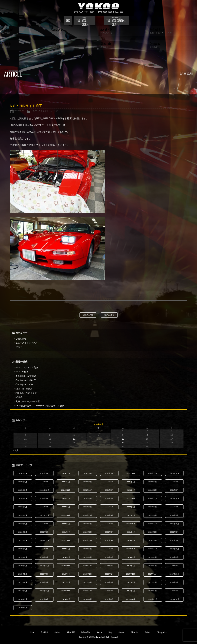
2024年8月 (131, 490)
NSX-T (19, 397)
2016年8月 (131, 591)
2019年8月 (44, 557)
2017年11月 (153, 574)
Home (32, 632)
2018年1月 (109, 574)
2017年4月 (131, 582)
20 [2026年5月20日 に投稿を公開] (74, 443)
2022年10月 (88, 515)
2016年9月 (109, 591)
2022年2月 (88, 524)
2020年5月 (23, 549)
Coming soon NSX (24, 384)
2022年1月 (109, 524)
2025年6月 (88, 482)
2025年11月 (153, 473)
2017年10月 (174, 574)
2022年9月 (109, 515)
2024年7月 (153, 490)
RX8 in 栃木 (22, 372)
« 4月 (16, 450)
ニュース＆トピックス (41, 111)
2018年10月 (88, 566)
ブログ (55, 111)
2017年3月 (153, 582)
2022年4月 (44, 524)
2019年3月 (153, 557)
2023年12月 (131, 498)
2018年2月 (88, 574)
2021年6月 (88, 532)
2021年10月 (174, 524)
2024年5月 (23, 498)
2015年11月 (153, 599)
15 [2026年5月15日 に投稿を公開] (123, 439)
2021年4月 (131, 532)
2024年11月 (66, 490)
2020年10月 (88, 540)
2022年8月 (131, 515)
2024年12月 (44, 490)
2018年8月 (131, 566)
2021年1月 (23, 540)
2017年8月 (44, 582)
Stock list (44, 632)
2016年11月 (66, 591)
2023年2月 (174, 507)
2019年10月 (174, 549)
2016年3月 (66, 599)
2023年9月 (23, 507)
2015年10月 (174, 599)
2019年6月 (88, 557)
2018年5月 (23, 574)
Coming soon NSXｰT (26, 380)
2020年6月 (174, 540)
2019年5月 (109, 557)
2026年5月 (23, 473)
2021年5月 (109, 532)
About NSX (71, 632)
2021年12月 (131, 524)
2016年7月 (153, 591)
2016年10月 (88, 591)
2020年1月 (109, 549)
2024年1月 (109, 498)
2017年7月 (66, 582)
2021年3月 (153, 532)
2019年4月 (131, 557)
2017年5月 (109, 582)
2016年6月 (174, 591)
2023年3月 (153, 507)
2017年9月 (23, 582)
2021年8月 (44, 532)
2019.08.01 (19, 111)
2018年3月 (66, 574)
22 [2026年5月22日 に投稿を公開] (123, 443)
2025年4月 (131, 482)
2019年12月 (131, 549)
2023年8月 (44, 507)
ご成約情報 (21, 339)
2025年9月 (23, 482)
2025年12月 (131, 473)
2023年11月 (153, 498)
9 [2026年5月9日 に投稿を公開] (147, 435)
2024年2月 (88, 498)
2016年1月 (109, 599)
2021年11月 (153, 524)
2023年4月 (131, 507)
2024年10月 (88, 490)
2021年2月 (174, 532)
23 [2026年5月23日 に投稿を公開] (147, 443)
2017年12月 (131, 574)
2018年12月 (44, 566)
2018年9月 (109, 566)
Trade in (99, 632)
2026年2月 (88, 473)
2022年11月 (66, 515)
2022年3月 (66, 524)
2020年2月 (88, 549)
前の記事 (88, 315)
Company (122, 632)
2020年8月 (131, 540)
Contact (147, 632)
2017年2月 (174, 582)
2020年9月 (109, 540)
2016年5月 (23, 599)
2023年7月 (66, 507)
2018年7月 (153, 566)
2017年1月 (23, 591)
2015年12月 (131, 599)
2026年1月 (109, 473)
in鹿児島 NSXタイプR (27, 393)
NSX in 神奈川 (24, 389)
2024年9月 (109, 490)
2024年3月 (66, 498)
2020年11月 (66, 540)
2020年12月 (44, 540)
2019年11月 (153, 549)
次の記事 (109, 315)
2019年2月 (174, 557)
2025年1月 (23, 490)
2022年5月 (23, 524)
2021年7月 (66, 532)
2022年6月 (174, 515)
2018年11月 (66, 566)
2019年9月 (23, 557)
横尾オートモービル (99, 8)
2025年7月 (66, 482)
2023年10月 (174, 498)
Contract (57, 632)
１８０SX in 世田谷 (26, 376)
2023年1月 (23, 515)
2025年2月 (174, 482)
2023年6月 (88, 507)
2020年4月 (44, 549)
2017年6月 (88, 582)
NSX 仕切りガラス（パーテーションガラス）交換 (40, 406)
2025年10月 (174, 473)
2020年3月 (66, 549)
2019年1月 (23, 566)
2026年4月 (44, 473)
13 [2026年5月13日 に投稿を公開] (74, 439)
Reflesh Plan (86, 632)
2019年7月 (66, 557)
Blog (110, 632)
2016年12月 (44, 591)
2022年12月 (44, 515)
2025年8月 (44, 482)
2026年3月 (66, 473)
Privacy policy (162, 632)
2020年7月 (153, 540)
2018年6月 (174, 566)
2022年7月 (153, 515)
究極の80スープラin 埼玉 (28, 401)
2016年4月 (44, 599)
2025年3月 (153, 482)
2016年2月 (88, 599)
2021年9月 (23, 532)
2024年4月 (44, 498)
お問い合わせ (69, 21)
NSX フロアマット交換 (27, 367)
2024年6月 (174, 490)
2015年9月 (23, 608)
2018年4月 (44, 574)
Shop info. (135, 632)
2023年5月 (109, 507)
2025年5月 (109, 482)
